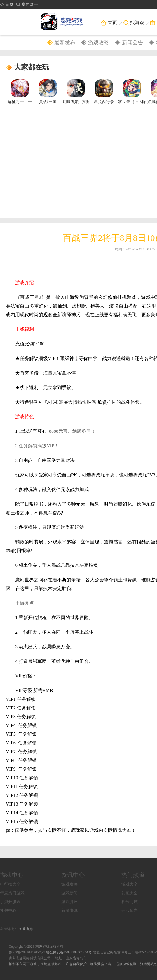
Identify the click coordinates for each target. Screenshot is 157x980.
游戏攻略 (99, 43)
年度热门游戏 (12, 893)
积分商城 (130, 902)
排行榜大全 (10, 884)
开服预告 (130, 911)
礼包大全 (130, 893)
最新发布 (65, 43)
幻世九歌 (26, 929)
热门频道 (133, 875)
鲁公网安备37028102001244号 (69, 952)
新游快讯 (69, 911)
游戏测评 (69, 902)
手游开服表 (10, 902)
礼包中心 (8, 911)
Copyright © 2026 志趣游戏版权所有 (36, 947)
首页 (7, 5)
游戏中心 (12, 875)
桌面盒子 (27, 5)
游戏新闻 (69, 893)
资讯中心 (73, 875)
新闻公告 (132, 43)
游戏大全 (130, 884)
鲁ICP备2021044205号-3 (27, 952)
